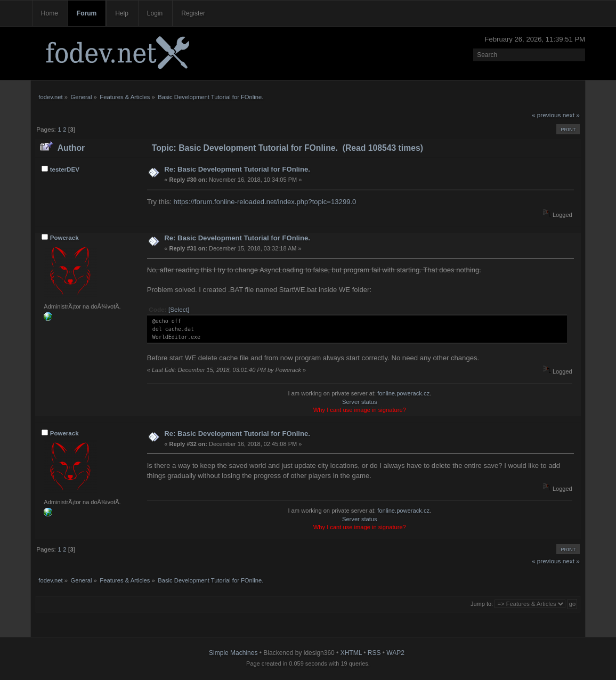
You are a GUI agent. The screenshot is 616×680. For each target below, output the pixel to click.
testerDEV (65, 169)
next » (571, 115)
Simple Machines (233, 653)
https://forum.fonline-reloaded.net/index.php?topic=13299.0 (265, 202)
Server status (360, 402)
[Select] (179, 310)
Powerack (64, 238)
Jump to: (482, 604)
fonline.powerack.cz (403, 393)
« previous (546, 115)
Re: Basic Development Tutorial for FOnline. (237, 169)
